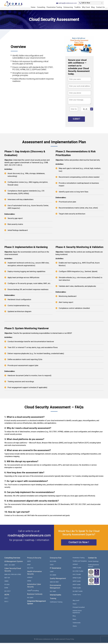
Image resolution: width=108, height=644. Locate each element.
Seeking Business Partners (93, 567)
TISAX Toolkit (77, 589)
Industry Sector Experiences (77, 613)
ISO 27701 (30, 569)
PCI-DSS (7, 586)
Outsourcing (68, 7)
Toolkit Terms (77, 596)
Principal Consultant (79, 608)
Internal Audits (55, 596)
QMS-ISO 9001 (54, 583)
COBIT (52, 573)
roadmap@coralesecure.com (66, 3)
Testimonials (77, 624)
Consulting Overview (12, 559)
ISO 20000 (53, 576)
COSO (52, 566)
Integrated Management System (37, 604)
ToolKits (77, 7)
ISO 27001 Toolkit (78, 572)
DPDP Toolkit (77, 586)
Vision (75, 605)
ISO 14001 (53, 593)
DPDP (29, 566)
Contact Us (100, 7)
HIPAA (29, 582)
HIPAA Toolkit (77, 579)
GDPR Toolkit (77, 582)
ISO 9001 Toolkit (78, 592)
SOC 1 (6, 599)
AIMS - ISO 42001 (10, 566)
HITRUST (30, 579)
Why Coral (86, 7)
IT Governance (55, 569)
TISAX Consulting (33, 592)
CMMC (6, 582)
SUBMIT (77, 119)
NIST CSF (7, 579)
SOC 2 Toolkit (77, 576)
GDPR (29, 563)
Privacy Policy (70, 640)
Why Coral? (76, 602)
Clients (75, 627)
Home (33, 7)
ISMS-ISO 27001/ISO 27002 (13, 576)
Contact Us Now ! (79, 544)
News (74, 620)
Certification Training (56, 603)
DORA (6, 589)
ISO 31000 (53, 563)
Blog (93, 7)
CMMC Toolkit (77, 569)
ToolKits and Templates (80, 562)
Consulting (41, 7)
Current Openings (93, 563)
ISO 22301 (30, 599)
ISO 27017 (7, 592)
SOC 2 (6, 603)
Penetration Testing (54, 7)
